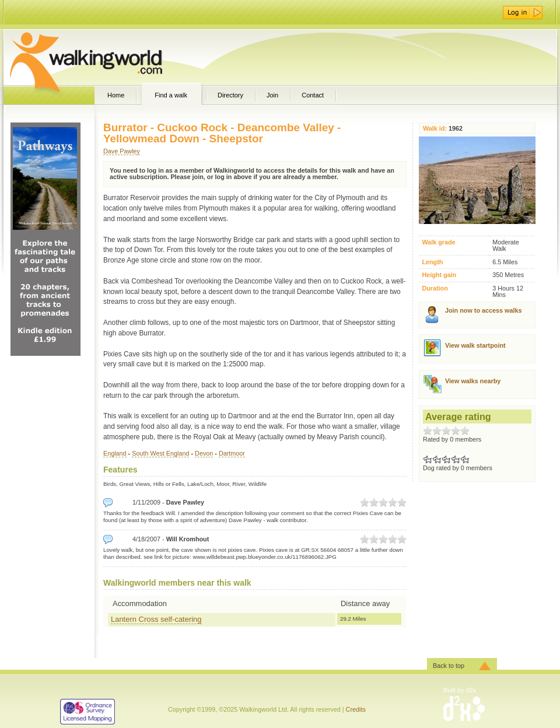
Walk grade (438, 242)
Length (432, 262)
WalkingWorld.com (106, 57)
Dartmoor (232, 453)
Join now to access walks (483, 310)
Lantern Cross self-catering (156, 619)
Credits (356, 709)
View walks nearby (473, 381)
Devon (204, 453)
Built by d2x (460, 690)
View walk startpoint (475, 345)
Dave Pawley (122, 151)
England (115, 453)
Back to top (449, 666)
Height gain (439, 275)
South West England (160, 453)
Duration (435, 288)
